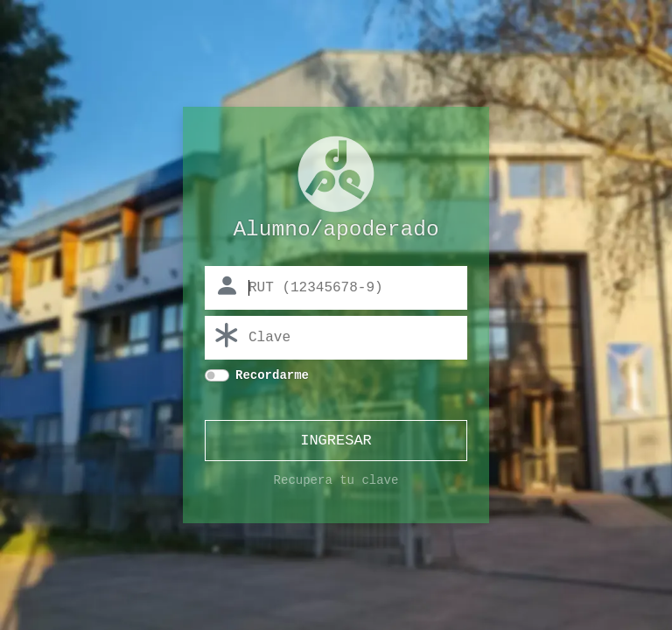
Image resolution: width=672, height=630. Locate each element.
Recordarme (272, 377)
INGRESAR (336, 442)
